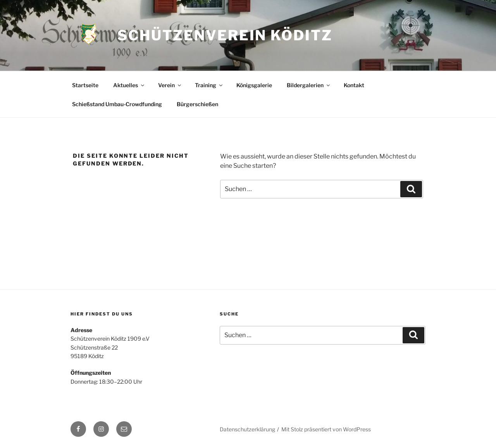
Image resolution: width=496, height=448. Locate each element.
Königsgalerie (254, 85)
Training (209, 85)
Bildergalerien (309, 85)
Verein (170, 85)
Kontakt (354, 85)
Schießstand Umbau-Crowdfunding (117, 104)
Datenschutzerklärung (247, 429)
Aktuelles (129, 85)
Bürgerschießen (197, 104)
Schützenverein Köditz (225, 35)
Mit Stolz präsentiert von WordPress (326, 429)
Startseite (85, 85)
